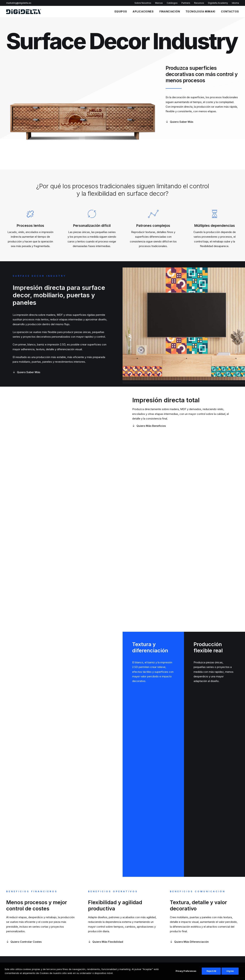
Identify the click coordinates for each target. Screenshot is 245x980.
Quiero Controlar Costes (24, 942)
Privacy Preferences (186, 971)
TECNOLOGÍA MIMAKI (200, 11)
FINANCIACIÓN (170, 11)
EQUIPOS (121, 11)
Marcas (159, 3)
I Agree (230, 971)
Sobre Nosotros (143, 3)
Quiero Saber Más (179, 122)
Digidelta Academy (218, 3)
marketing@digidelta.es (19, 3)
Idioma (235, 3)
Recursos (199, 3)
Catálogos (172, 3)
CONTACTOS (230, 11)
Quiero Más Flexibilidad (106, 942)
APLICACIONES (143, 11)
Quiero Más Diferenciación (189, 942)
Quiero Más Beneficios (149, 426)
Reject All (211, 971)
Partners (186, 3)
